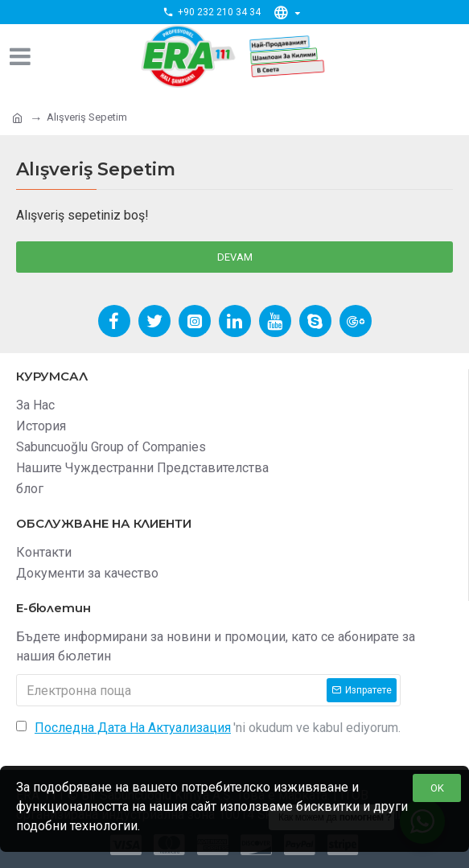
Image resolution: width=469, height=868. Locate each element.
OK (437, 788)
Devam (235, 257)
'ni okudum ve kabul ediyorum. (208, 728)
